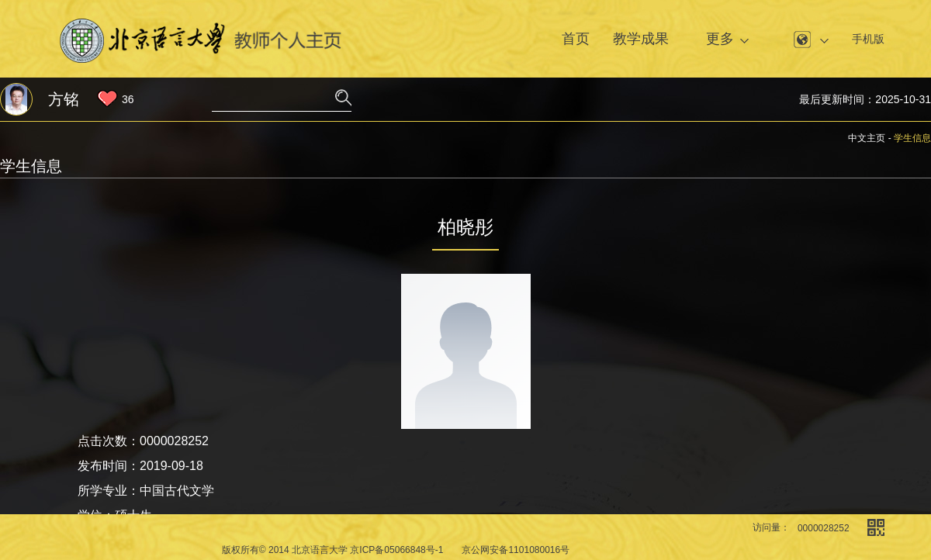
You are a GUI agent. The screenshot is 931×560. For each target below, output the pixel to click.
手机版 (868, 39)
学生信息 (912, 138)
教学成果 (641, 39)
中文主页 (867, 138)
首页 (576, 39)
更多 (720, 39)
